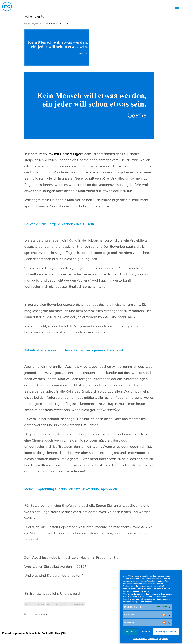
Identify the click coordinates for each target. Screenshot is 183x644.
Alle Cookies (130, 632)
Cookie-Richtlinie (140, 639)
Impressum (164, 639)
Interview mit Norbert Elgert (61, 154)
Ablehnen (145, 632)
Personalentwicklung (56, 604)
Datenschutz (153, 639)
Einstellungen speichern (166, 632)
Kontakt (7, 633)
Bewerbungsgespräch (35, 604)
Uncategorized (43, 614)
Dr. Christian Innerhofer (59, 24)
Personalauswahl (76, 604)
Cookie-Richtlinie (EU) (54, 633)
